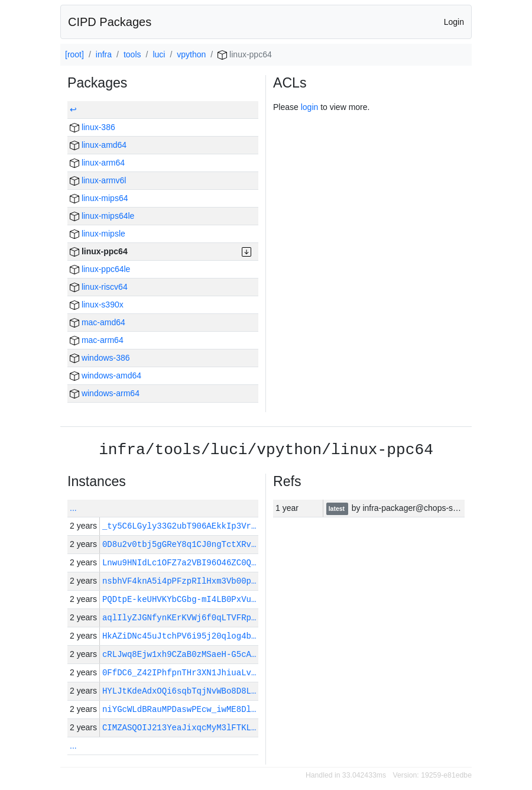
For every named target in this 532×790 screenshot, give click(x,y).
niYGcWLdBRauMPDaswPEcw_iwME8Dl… (179, 709)
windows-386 (100, 358)
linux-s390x (97, 305)
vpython (191, 54)
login (310, 107)
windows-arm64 (105, 393)
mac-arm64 (97, 340)
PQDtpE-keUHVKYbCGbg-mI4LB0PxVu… (179, 599)
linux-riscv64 (99, 287)
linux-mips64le (102, 216)
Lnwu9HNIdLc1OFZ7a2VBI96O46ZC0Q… (179, 563)
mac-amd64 (98, 322)
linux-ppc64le (100, 269)
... (73, 508)
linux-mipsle (98, 234)
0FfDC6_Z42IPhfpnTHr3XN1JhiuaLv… (179, 673)
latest (338, 509)
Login (454, 22)
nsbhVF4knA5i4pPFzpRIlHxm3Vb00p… (179, 581)
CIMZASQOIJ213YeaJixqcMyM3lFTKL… (179, 728)
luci (159, 54)
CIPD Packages (110, 22)
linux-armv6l (98, 180)
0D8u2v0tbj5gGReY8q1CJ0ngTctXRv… (179, 544)
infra (104, 54)
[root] (74, 54)
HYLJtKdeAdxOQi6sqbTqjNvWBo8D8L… (179, 691)
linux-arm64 (97, 163)
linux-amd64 (98, 145)
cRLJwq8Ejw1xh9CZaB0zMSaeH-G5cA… (179, 654)
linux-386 (93, 127)
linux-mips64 (99, 198)
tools (132, 54)
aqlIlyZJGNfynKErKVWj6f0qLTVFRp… (179, 618)
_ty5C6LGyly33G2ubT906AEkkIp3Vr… (179, 526)
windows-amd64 (106, 375)
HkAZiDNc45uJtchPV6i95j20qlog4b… (179, 636)
